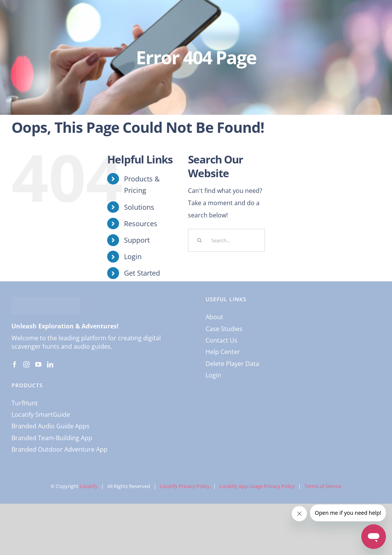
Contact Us (221, 340)
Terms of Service (323, 486)
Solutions (139, 207)
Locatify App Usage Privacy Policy (257, 486)
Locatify (89, 486)
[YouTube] (38, 364)
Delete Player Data (232, 364)
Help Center (223, 352)
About (214, 317)
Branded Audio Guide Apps (51, 426)
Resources (141, 224)
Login (133, 256)
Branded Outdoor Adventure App (60, 449)
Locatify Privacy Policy (185, 486)
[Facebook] (15, 364)
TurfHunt (25, 403)
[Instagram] (26, 364)
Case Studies (224, 329)
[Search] (199, 240)
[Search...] (226, 240)
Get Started (142, 273)
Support (137, 240)
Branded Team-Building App (52, 438)
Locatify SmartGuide (41, 415)
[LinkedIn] (50, 364)
